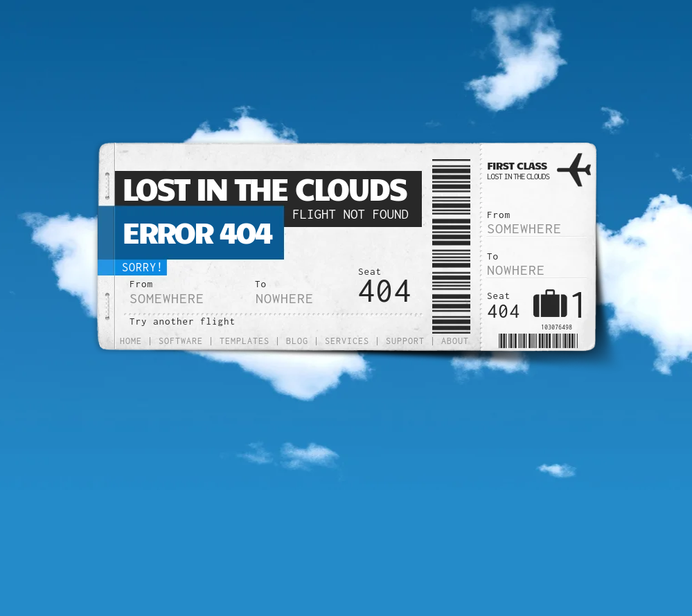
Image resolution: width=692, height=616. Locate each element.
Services (347, 341)
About (455, 341)
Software (181, 341)
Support (405, 341)
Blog (297, 341)
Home (131, 341)
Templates (245, 341)
